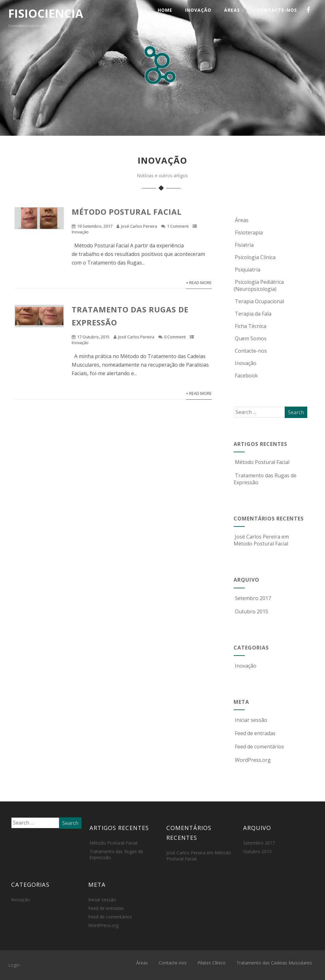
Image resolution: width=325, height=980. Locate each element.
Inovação (198, 10)
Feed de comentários (259, 747)
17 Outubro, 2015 (93, 337)
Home (165, 10)
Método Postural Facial (127, 212)
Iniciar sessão (250, 720)
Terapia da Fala (252, 314)
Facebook (246, 376)
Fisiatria (244, 245)
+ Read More (199, 283)
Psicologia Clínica (255, 257)
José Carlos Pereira (139, 226)
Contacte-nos (277, 10)
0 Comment (175, 337)
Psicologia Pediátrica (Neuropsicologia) (259, 285)
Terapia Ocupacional (259, 301)
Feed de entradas (255, 733)
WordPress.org (252, 760)
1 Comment (178, 226)
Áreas (234, 10)
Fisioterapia (248, 232)
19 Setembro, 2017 (95, 226)
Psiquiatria (247, 270)
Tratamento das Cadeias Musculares (274, 963)
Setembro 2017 (253, 598)
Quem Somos (250, 338)
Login (14, 965)
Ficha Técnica (250, 326)
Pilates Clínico (212, 963)
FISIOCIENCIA (46, 13)
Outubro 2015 (252, 611)
